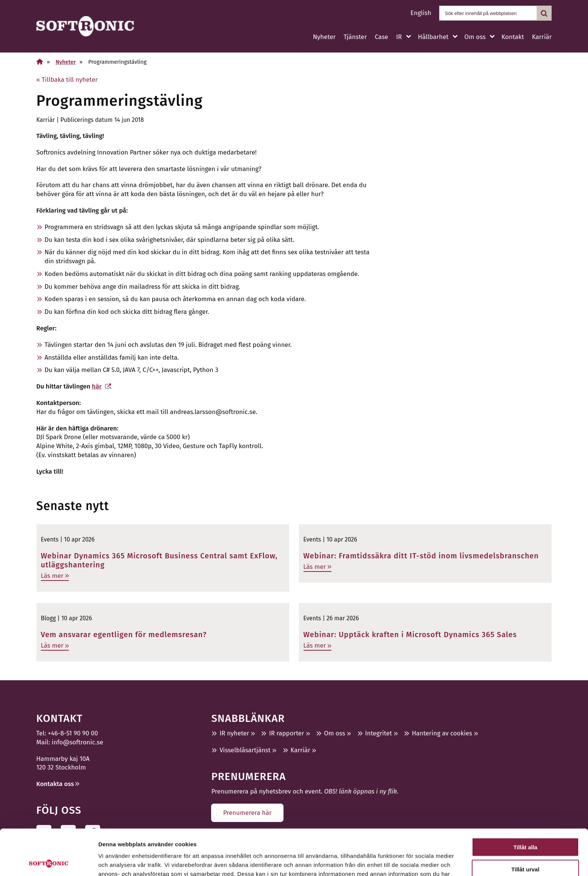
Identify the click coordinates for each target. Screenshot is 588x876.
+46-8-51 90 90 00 (73, 733)
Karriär (542, 37)
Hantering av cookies (442, 733)
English (421, 13)
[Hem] (40, 62)
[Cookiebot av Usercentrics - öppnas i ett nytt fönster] (49, 861)
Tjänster (355, 37)
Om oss (475, 37)
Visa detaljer (407, 861)
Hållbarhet (433, 37)
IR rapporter (286, 733)
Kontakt (513, 37)
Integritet (379, 733)
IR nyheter (234, 733)
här (97, 386)
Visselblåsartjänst (245, 750)
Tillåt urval (526, 823)
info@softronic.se (77, 742)
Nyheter (324, 37)
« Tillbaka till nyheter (67, 80)
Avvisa (525, 845)
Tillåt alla (525, 801)
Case (381, 37)
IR (399, 37)
